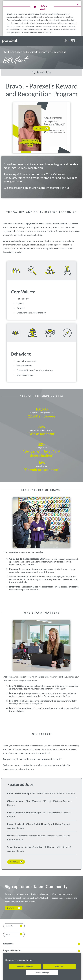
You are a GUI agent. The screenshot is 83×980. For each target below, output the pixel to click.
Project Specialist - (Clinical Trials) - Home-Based (31, 824)
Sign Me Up (11, 908)
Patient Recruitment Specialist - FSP (24, 793)
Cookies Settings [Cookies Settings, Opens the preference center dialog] (42, 973)
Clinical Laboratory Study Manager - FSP (27, 801)
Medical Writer (15, 836)
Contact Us (9, 926)
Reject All (59, 966)
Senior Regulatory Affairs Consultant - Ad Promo (31, 847)
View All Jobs (14, 862)
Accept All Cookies (25, 966)
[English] (74, 41)
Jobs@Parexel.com (34, 29)
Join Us (8, 934)
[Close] (78, 957)
